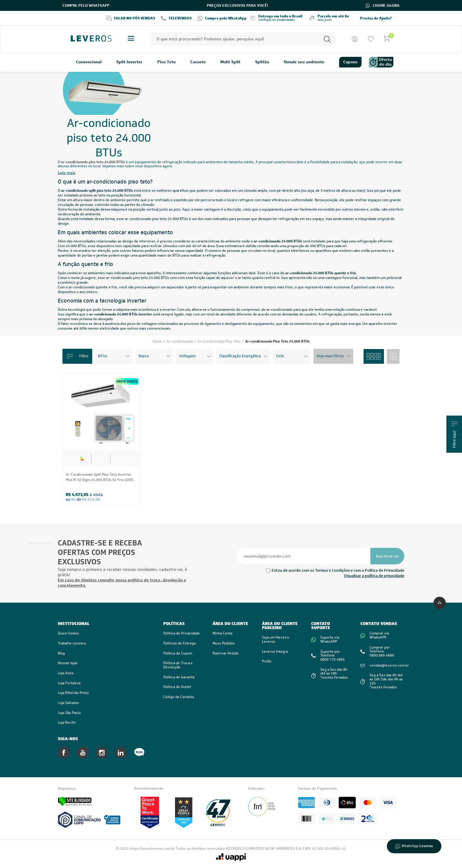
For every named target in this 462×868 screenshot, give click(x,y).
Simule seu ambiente (304, 62)
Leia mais (67, 173)
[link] (105, 673)
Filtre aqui (454, 435)
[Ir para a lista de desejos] (371, 39)
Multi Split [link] (230, 62)
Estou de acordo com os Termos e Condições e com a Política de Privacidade (338, 570)
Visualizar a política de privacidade (374, 576)
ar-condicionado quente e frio (93, 287)
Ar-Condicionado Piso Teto (220, 341)
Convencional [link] (89, 62)
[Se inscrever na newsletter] (387, 556)
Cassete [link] (198, 62)
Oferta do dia (380, 62)
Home (158, 341)
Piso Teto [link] (166, 62)
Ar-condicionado (180, 341)
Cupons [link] (350, 62)
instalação (91, 209)
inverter (169, 310)
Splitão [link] (262, 62)
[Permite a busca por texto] (327, 39)
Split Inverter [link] (129, 62)
